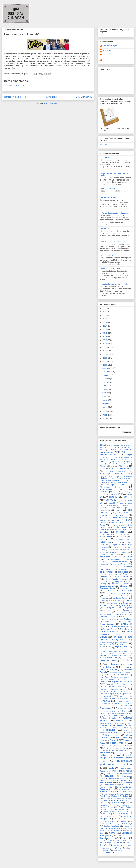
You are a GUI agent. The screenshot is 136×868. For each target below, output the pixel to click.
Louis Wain (105, 677)
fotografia (111, 608)
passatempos (105, 725)
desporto (119, 581)
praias (121, 751)
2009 (105, 354)
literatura (126, 667)
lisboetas (111, 667)
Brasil (102, 537)
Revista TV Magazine (108, 814)
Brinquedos (122, 536)
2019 (105, 319)
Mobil (121, 699)
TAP (116, 838)
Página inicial (51, 97)
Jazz (110, 647)
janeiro (105, 407)
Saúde (127, 826)
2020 (105, 315)
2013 (105, 340)
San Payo (128, 824)
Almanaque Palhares (111, 487)
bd (111, 525)
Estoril (102, 601)
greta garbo (118, 622)
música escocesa (106, 703)
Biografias (104, 532)
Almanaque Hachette (111, 480)
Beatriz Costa (120, 525)
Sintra (112, 833)
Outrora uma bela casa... (111, 268)
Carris (102, 552)
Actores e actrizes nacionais (116, 453)
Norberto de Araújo (125, 713)
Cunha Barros (105, 582)
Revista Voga (111, 816)
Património (120, 725)
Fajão (129, 600)
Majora (110, 684)
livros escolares (122, 675)
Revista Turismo (123, 812)
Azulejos (103, 518)
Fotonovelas (122, 612)
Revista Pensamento (122, 805)
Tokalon (116, 846)
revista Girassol (109, 794)
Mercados (124, 696)
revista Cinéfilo (112, 787)
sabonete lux (105, 824)
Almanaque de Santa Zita (109, 476)
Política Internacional (111, 735)
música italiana (112, 706)
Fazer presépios (112, 603)
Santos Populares (112, 826)
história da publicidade (121, 627)
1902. (109, 445)
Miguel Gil (107, 50)
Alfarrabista (123, 466)
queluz (112, 768)
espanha (126, 596)
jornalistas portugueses (117, 649)
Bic (116, 530)
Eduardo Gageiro (107, 586)
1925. (128, 445)
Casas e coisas (117, 552)
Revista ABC (123, 780)
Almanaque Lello (125, 483)
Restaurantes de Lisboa (118, 778)
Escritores (127, 590)
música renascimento (125, 709)
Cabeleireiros (105, 542)
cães (119, 542)
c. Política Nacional (123, 540)
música (106, 701)
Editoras (126, 584)
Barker (103, 525)
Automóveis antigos (111, 515)
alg (101, 469)
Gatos (115, 617)
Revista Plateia (106, 780)
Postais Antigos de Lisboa (117, 748)
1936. (108, 447)
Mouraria (129, 699)
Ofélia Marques (106, 723)
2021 (105, 312)
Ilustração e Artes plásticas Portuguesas (116, 638)
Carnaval (126, 550)
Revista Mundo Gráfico (124, 798)
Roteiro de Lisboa (117, 821)
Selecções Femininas (108, 828)
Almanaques (106, 489)
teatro (102, 840)
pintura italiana (105, 733)
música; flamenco (109, 711)
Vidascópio (104, 144)
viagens (106, 850)
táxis (125, 838)
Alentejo (103, 466)
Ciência (118, 557)
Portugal (114, 740)
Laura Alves (112, 658)
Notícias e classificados (114, 716)
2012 (105, 344)
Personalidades (108, 730)
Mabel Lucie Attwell (121, 677)
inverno (102, 647)
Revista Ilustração (125, 794)
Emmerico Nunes (107, 588)
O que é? (105, 229)
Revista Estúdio (124, 789)
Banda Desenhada (120, 518)
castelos (103, 554)
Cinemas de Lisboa (119, 562)
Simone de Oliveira (121, 831)
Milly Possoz (104, 699)
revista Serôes (109, 812)
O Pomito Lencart (108, 188)
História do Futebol (108, 629)
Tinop (127, 842)
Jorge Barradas (121, 647)
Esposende (104, 598)
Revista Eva (106, 792)
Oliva (116, 723)
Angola (129, 492)
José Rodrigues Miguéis (118, 651)
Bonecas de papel (107, 534)
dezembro (106, 368)
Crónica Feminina (123, 576)
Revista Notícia (109, 800)
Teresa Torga (115, 840)
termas (125, 840)
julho (104, 386)
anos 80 (112, 503)
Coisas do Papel (118, 564)
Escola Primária (107, 590)
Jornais (103, 649)
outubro (105, 375)
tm (102, 845)
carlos (105, 60)
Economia (115, 584)
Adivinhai (105, 157)
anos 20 (116, 494)
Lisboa (128, 660)
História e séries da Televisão (116, 630)
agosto (105, 382)
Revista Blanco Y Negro (112, 785)
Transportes (107, 848)
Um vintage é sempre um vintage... (115, 242)
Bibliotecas (104, 529)
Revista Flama (126, 792)
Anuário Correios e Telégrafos (118, 506)
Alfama (114, 466)
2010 (105, 351)
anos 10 (106, 494)
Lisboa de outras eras (120, 664)
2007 (105, 361)
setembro (106, 379)
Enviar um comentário (16, 86)
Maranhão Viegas (110, 46)
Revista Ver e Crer (125, 814)
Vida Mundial (119, 850)
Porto (102, 740)
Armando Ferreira (107, 508)
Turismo (119, 848)
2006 (105, 365)
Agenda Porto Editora (118, 464)
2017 (105, 326)
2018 (105, 322)
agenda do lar (117, 462)
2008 (105, 358)
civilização (103, 564)
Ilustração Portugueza (116, 644)
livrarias (129, 672)
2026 (105, 308)
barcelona (103, 520)
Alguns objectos (108, 255)
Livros (107, 675)
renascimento (128, 774)
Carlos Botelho (119, 547)
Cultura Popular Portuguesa (117, 579)
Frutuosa (104, 617)
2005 (105, 411)
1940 (115, 447)
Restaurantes (109, 776)
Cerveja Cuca (115, 554)
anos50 (122, 503)
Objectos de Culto (121, 721)
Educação (124, 586)
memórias (108, 696)
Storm (120, 836)
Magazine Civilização (122, 682)
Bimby (125, 530)
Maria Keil (128, 694)
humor (118, 634)
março (105, 400)
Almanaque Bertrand (112, 474)
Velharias (128, 848)
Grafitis (111, 619)
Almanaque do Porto (125, 478)
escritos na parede (113, 596)
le (122, 658)
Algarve (109, 468)
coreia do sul (105, 574)
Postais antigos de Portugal (116, 746)
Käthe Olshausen (119, 656)
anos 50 (128, 497)
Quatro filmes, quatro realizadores (115, 213)
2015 (105, 333)
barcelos (115, 520)
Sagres (118, 824)
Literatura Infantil (108, 670)
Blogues (120, 532)
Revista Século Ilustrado (121, 809)
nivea (112, 713)
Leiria (128, 658)
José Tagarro (117, 653)
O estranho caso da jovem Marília (115, 284)
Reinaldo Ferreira (112, 774)
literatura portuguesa (117, 672)
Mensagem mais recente (15, 97)
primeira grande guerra (122, 753)
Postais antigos (118, 743)
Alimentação (126, 468)
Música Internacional (123, 703)
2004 (105, 415)
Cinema (128, 557)
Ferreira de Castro (107, 606)
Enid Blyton (125, 588)
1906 (115, 445)
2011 (105, 347)
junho (105, 389)
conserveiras (123, 572)
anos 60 (112, 500)
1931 (102, 447)
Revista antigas (106, 782)
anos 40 (113, 497)
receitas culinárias (123, 771)
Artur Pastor (123, 513)
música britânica (123, 701)
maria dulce (117, 694)
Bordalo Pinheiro (124, 534)
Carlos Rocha (114, 550)
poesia (116, 732)
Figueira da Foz (125, 605)
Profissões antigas (108, 755)
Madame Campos (108, 679)
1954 (128, 447)
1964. (102, 450)
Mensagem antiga (84, 97)
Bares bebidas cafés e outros (116, 521)
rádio (121, 768)
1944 (122, 447)
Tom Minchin (128, 846)
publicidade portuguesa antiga (116, 763)
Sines (102, 833)
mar (112, 687)
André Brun (118, 492)
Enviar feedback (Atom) (53, 103)
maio (104, 393)
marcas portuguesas (111, 689)
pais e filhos (126, 723)
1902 (102, 445)
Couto (116, 574)
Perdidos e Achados (120, 728)
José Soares (105, 653)
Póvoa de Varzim (107, 751)
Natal (123, 711)
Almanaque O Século (116, 485)
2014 (105, 337)
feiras (125, 603)
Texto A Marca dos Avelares (111, 842)
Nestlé (103, 713)
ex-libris (112, 601)
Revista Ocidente (117, 803)
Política (129, 733)
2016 (105, 329)
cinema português (113, 559)
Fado (120, 601)
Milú (113, 699)
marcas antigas (122, 687)
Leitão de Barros (108, 661)
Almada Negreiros (117, 471)
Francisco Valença (106, 614)
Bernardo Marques (119, 527)
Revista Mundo (106, 798)
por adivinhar (122, 738)
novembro (106, 372)
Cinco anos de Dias (108, 197)
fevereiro (106, 403)
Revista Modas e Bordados (116, 796)
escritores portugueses (120, 593)
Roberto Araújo (118, 819)
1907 (121, 445)
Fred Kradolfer (122, 614)
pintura (126, 730)
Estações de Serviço (120, 598)
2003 (105, 418)
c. (104, 539)
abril (104, 396)
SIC (109, 831)
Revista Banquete (125, 782)
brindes (110, 536)
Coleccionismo (105, 567)
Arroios (119, 510)
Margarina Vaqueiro (109, 691)
